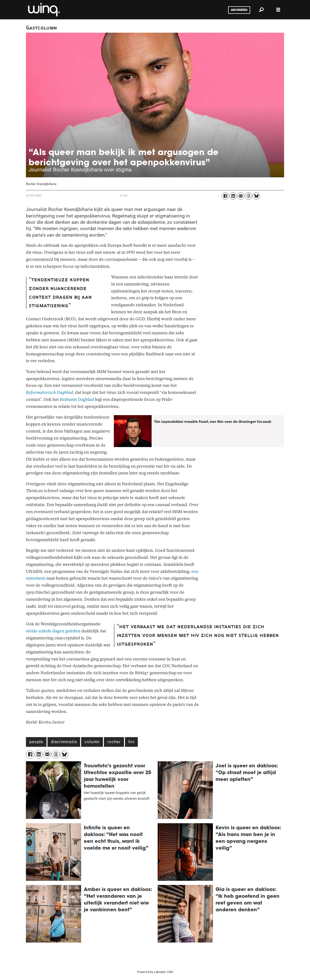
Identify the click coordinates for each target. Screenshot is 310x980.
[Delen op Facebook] (225, 196)
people (36, 742)
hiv (131, 742)
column (92, 742)
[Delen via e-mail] (241, 196)
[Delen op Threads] (248, 196)
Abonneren (239, 10)
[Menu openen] (278, 10)
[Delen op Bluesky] (256, 196)
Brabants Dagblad (77, 400)
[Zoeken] (261, 10)
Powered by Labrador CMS (155, 973)
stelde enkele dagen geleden (53, 631)
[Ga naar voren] (43, 10)
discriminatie (64, 742)
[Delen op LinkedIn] (233, 196)
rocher (114, 742)
